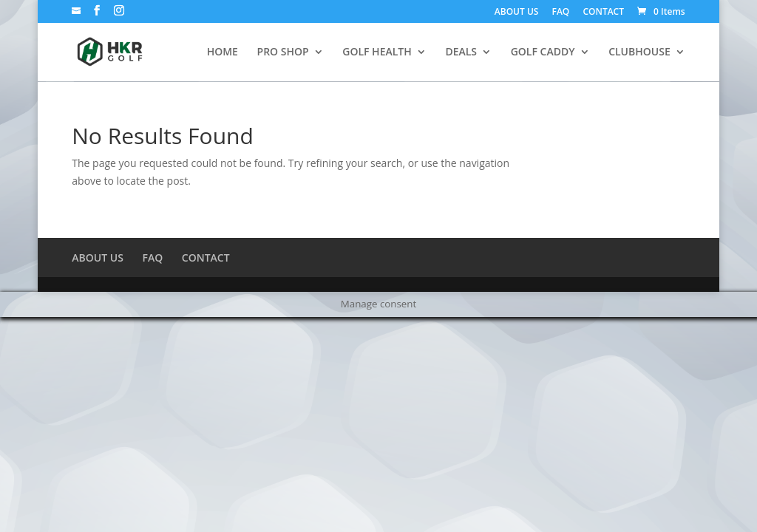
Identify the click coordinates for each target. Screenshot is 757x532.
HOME (223, 52)
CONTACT (603, 13)
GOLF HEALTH (377, 52)
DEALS (461, 52)
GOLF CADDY (543, 52)
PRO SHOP (283, 52)
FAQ (561, 13)
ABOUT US (517, 13)
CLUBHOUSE (639, 52)
